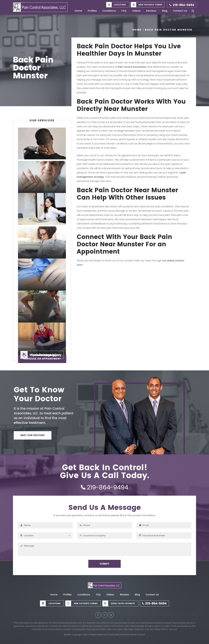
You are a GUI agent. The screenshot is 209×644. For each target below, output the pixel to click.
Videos (136, 11)
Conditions (109, 11)
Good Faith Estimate (123, 604)
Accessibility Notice (119, 635)
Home (78, 11)
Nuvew (67, 635)
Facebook (98, 615)
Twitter (105, 615)
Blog (165, 11)
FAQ (124, 11)
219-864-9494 (184, 5)
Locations (120, 5)
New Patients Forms (150, 5)
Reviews (151, 11)
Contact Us (180, 11)
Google (111, 615)
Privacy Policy (138, 635)
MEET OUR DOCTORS (33, 435)
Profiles (92, 11)
